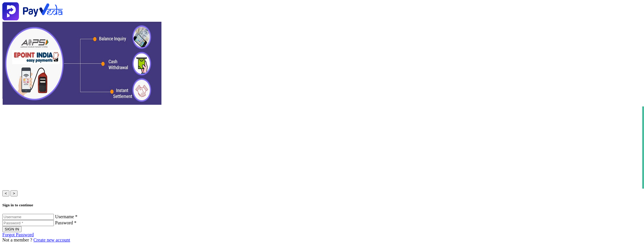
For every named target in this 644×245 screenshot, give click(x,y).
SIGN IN (12, 229)
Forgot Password (18, 235)
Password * (66, 223)
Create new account (52, 240)
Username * (66, 217)
